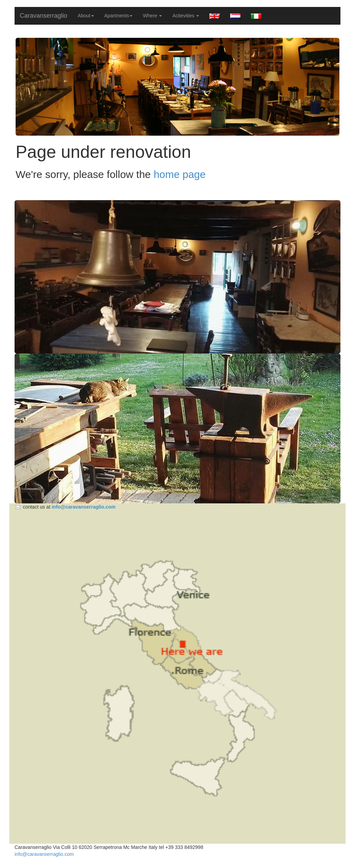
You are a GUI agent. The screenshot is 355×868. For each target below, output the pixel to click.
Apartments (119, 16)
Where (152, 16)
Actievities (186, 16)
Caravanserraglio (44, 16)
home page (180, 174)
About (86, 16)
